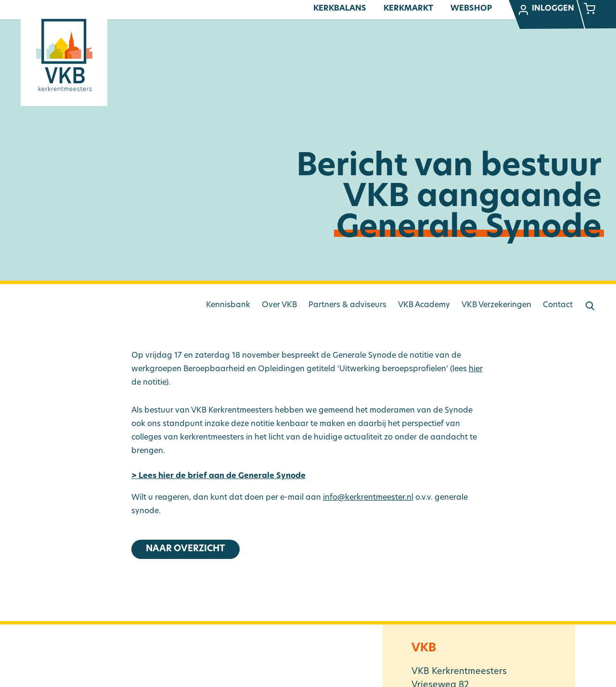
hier (476, 369)
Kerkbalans (340, 9)
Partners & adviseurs (347, 305)
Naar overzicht (186, 549)
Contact (558, 305)
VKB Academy (424, 305)
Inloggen (546, 10)
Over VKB (279, 305)
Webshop (471, 9)
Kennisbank (228, 305)
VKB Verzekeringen (496, 305)
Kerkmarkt (408, 9)
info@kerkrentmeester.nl (368, 498)
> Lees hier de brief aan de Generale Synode (218, 476)
